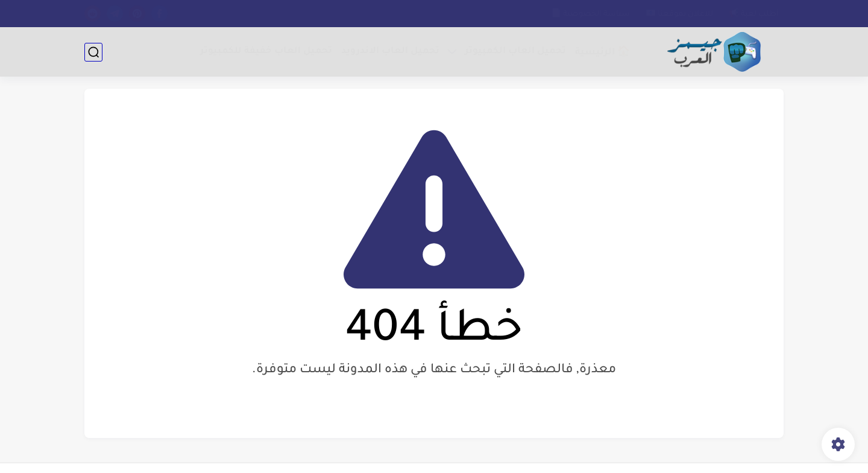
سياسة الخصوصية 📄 (590, 14)
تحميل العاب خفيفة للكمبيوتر (266, 52)
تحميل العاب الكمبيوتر (515, 52)
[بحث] (93, 52)
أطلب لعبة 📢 (754, 14)
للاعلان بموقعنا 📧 (679, 14)
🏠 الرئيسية (602, 53)
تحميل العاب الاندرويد (390, 52)
